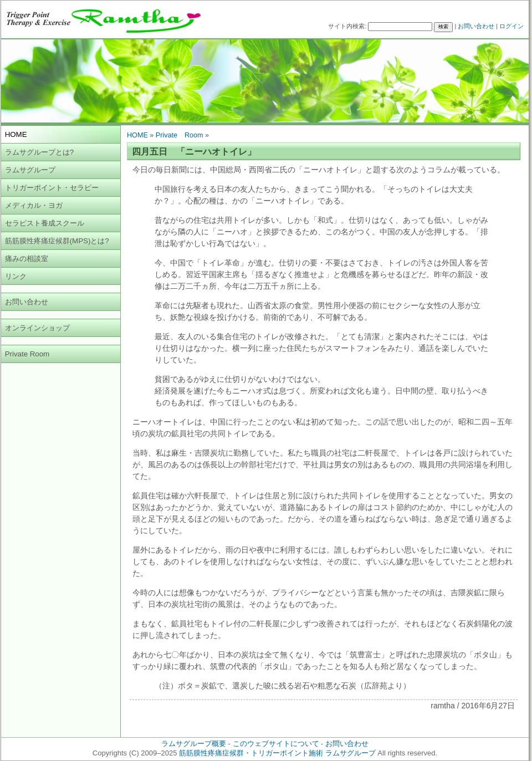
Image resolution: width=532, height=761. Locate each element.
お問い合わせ (476, 26)
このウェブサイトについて (276, 744)
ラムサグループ (30, 170)
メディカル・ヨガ (34, 205)
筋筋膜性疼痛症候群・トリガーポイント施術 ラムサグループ (277, 753)
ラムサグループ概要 (194, 744)
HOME (137, 135)
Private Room (27, 354)
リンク (16, 276)
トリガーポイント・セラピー (52, 188)
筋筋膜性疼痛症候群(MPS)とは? (57, 241)
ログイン (511, 26)
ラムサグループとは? (39, 152)
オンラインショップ (37, 328)
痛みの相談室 (27, 259)
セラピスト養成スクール (45, 223)
